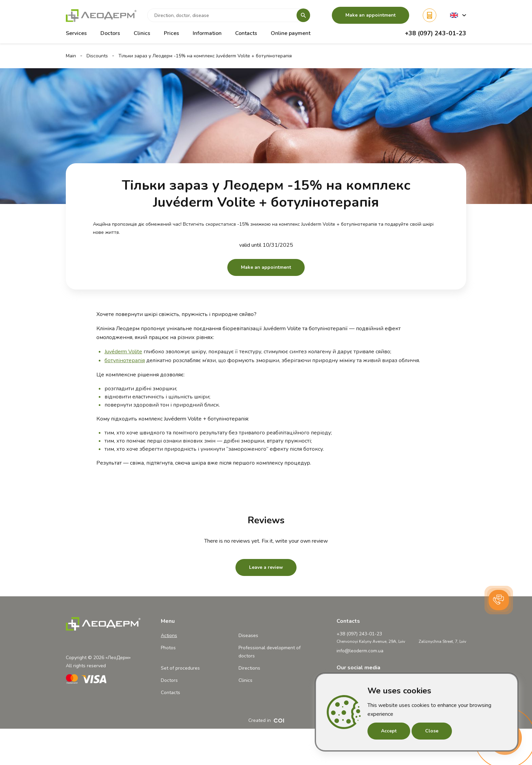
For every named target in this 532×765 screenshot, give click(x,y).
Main (71, 56)
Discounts (97, 56)
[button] (458, 15)
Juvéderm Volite (123, 352)
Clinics (142, 33)
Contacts (246, 33)
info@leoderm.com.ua (360, 651)
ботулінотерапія (125, 360)
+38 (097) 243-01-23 (435, 33)
